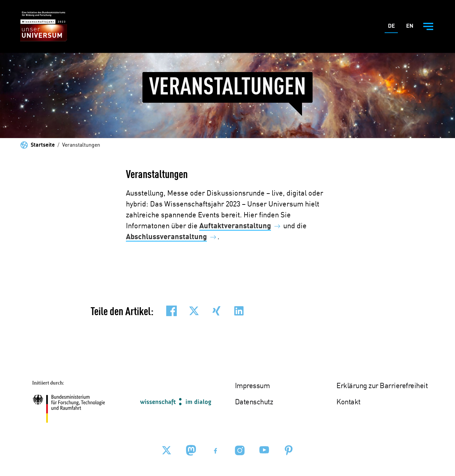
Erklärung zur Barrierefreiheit (382, 386)
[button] (171, 311)
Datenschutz (254, 402)
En (411, 28)
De (393, 28)
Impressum (252, 386)
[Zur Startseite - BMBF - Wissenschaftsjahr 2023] (44, 27)
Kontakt (348, 402)
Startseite (43, 145)
